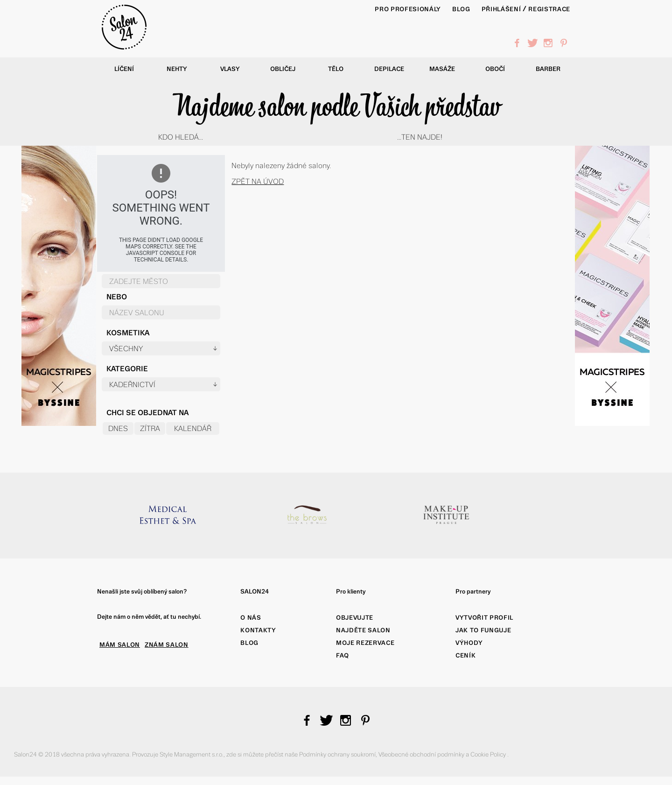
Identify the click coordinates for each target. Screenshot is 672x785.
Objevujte (355, 618)
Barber (548, 69)
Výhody (469, 643)
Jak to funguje (483, 630)
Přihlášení (501, 9)
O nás (251, 618)
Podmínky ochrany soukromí (337, 754)
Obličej (283, 69)
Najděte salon (363, 630)
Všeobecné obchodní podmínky (422, 754)
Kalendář (193, 428)
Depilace (389, 69)
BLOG (461, 9)
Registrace (549, 9)
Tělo (336, 69)
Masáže (442, 69)
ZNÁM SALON (167, 645)
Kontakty (258, 630)
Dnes (118, 428)
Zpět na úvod (258, 181)
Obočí (495, 69)
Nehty (177, 69)
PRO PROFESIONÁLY (408, 9)
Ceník (465, 655)
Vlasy (230, 69)
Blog (249, 643)
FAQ (343, 655)
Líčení (124, 69)
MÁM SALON (120, 645)
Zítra (150, 428)
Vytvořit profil (484, 618)
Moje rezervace (365, 643)
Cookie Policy (489, 754)
